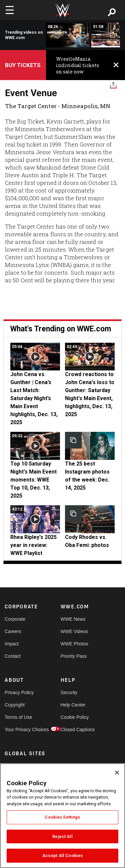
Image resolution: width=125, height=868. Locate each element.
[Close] (117, 773)
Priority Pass (74, 656)
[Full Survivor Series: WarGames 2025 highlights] (68, 35)
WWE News (73, 619)
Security (69, 692)
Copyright (15, 705)
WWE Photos (74, 644)
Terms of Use (18, 717)
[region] (62, 816)
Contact (13, 656)
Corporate (15, 619)
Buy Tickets (23, 65)
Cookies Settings (62, 817)
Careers (13, 631)
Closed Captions (75, 730)
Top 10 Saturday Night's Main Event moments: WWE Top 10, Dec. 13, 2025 (33, 480)
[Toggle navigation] (10, 10)
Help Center (73, 705)
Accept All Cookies (62, 855)
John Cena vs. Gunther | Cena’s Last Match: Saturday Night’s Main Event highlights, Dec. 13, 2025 (34, 398)
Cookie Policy (75, 717)
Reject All (62, 836)
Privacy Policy (19, 692)
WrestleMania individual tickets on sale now (77, 65)
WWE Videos (74, 631)
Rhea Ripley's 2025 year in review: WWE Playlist (33, 545)
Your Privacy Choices (19, 730)
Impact (12, 644)
